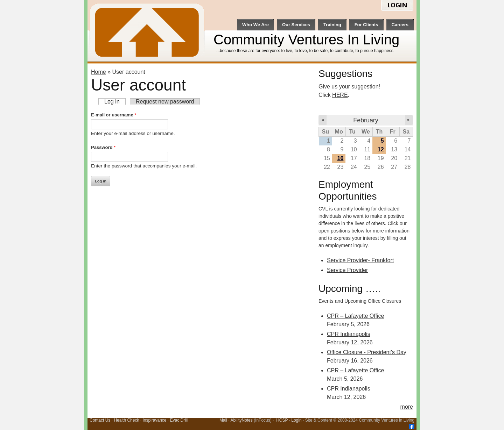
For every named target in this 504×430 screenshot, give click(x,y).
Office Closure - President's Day (367, 352)
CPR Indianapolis (349, 334)
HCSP (282, 420)
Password (103, 147)
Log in (115, 102)
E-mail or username (114, 115)
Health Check (126, 420)
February (366, 120)
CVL (148, 32)
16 (341, 158)
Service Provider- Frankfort (360, 260)
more (407, 407)
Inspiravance (154, 420)
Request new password (165, 102)
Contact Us (100, 420)
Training (332, 25)
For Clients (366, 25)
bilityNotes (243, 420)
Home (99, 72)
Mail (223, 420)
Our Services (296, 25)
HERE (340, 95)
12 (381, 149)
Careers (400, 25)
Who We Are (255, 25)
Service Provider (347, 270)
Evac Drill (179, 420)
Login (296, 420)
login (397, 6)
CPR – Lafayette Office (355, 316)
